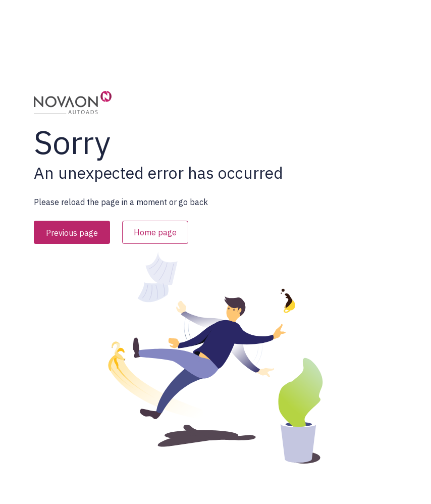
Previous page (72, 233)
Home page (155, 232)
